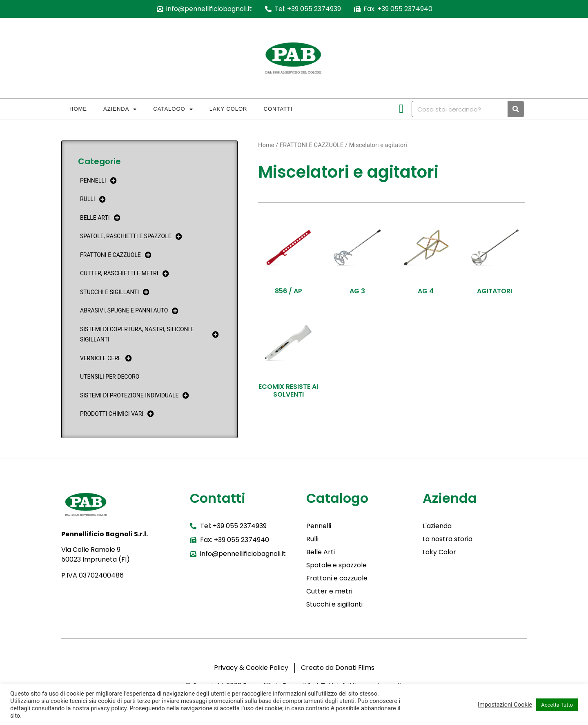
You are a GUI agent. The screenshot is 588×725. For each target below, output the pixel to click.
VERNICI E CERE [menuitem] (106, 358)
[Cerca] (516, 109)
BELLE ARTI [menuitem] (100, 218)
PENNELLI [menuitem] (98, 181)
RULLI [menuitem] (93, 199)
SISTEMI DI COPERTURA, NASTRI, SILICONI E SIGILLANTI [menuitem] (149, 334)
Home (78, 109)
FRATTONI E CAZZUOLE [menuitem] (116, 255)
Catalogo (173, 109)
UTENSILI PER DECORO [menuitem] (110, 377)
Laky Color (228, 109)
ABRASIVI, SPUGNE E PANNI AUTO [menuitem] (129, 311)
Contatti (278, 109)
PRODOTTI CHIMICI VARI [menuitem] (117, 414)
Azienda (120, 109)
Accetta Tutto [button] (557, 705)
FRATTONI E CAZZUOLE (312, 145)
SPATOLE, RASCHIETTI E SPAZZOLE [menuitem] (131, 236)
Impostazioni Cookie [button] (505, 705)
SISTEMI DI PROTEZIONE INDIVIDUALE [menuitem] (135, 396)
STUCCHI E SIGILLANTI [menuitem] (115, 292)
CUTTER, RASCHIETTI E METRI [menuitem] (125, 273)
